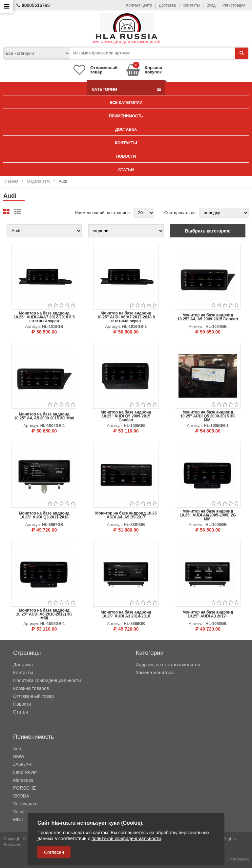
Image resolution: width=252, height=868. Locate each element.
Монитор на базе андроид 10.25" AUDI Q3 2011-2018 (44, 515)
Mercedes (23, 780)
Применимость (126, 116)
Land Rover (25, 772)
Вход (211, 5)
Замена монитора (155, 673)
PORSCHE (24, 788)
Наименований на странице (102, 213)
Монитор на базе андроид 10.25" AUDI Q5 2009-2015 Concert (126, 416)
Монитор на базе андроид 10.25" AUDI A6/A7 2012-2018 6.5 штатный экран (44, 317)
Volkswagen (25, 804)
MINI (18, 819)
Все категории (126, 103)
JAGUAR (22, 764)
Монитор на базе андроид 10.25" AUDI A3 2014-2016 (126, 614)
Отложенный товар (33, 696)
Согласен (54, 852)
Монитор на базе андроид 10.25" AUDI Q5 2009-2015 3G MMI (208, 416)
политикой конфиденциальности (126, 838)
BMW (19, 757)
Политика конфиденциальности (47, 680)
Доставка (167, 5)
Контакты (191, 5)
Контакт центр (139, 5)
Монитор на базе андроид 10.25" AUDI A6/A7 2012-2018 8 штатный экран (126, 317)
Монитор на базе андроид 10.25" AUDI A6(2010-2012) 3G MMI (44, 614)
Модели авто (39, 181)
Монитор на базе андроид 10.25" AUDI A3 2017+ (208, 614)
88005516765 (33, 5)
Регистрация (234, 5)
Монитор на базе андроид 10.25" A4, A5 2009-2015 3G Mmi (44, 416)
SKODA (21, 796)
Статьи (126, 170)
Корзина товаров (31, 688)
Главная (11, 181)
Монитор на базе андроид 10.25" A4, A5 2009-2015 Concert (208, 317)
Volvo (19, 812)
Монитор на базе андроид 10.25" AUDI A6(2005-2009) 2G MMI (208, 515)
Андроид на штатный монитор (168, 665)
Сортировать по (180, 213)
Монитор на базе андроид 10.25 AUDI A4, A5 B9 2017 (126, 515)
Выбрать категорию (208, 231)
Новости (126, 156)
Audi (18, 749)
